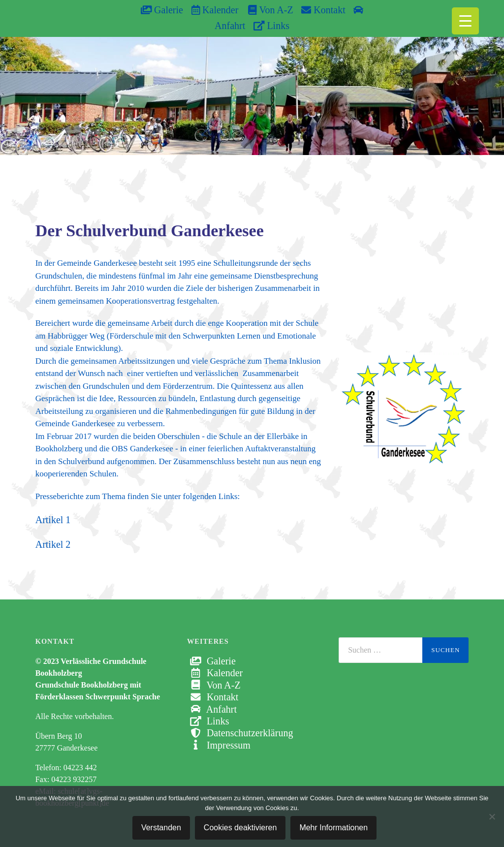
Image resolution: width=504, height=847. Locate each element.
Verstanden (161, 828)
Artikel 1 (53, 520)
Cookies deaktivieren (240, 828)
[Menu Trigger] (465, 21)
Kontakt (323, 10)
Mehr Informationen (333, 828)
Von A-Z (266, 10)
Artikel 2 (53, 544)
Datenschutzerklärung (240, 733)
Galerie (162, 10)
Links (271, 26)
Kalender (215, 10)
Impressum (219, 745)
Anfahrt (212, 709)
